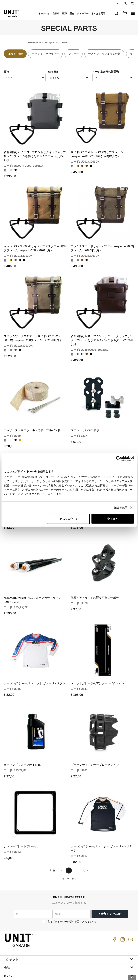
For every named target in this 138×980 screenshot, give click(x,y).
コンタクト (69, 929)
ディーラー (83, 14)
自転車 (56, 14)
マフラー (74, 54)
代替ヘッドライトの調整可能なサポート (96, 578)
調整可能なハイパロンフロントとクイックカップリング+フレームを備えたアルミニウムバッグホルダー (35, 153)
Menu (69, 945)
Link (93, 891)
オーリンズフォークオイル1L (22, 738)
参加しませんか (110, 883)
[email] (72, 884)
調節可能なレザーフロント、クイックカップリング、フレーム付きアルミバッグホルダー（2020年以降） (102, 330)
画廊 (64, 14)
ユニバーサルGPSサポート (88, 417)
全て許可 (113, 519)
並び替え (53, 72)
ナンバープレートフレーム (21, 816)
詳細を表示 (121, 507)
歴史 (72, 14)
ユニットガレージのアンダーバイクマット (98, 660)
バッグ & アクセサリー (45, 54)
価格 (7, 72)
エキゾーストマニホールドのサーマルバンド (32, 417)
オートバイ (44, 14)
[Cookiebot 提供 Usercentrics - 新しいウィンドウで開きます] (118, 458)
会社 (69, 937)
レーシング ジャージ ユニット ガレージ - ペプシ (34, 660)
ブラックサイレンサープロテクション (95, 738)
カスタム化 (68, 519)
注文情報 (69, 961)
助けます (69, 953)
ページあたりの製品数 (106, 72)
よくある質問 (98, 14)
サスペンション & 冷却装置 (104, 54)
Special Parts (15, 54)
